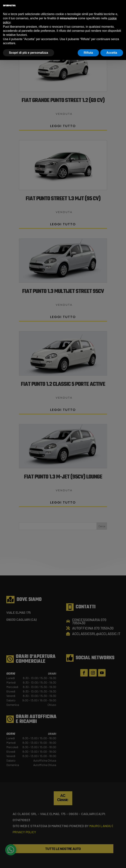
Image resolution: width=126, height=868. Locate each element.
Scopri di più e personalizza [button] (29, 53)
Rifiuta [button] (88, 53)
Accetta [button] (112, 53)
